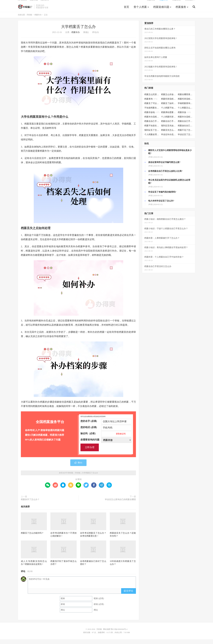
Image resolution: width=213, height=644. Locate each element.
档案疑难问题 (161, 11)
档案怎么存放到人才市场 (169, 99)
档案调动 (176, 4)
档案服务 (181, 11)
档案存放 (184, 117)
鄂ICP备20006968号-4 (119, 634)
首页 (126, 11)
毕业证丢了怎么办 (185, 139)
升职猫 (25, 10)
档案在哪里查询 (185, 99)
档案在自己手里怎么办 (152, 126)
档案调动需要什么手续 (169, 117)
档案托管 (151, 4)
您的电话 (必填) (106, 432)
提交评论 (128, 595)
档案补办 (164, 4)
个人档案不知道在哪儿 (169, 112)
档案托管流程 (169, 104)
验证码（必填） (106, 438)
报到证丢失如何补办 (169, 130)
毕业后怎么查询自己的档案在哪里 (120, 504)
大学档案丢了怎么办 (78, 31)
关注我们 (189, 4)
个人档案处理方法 (152, 139)
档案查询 (151, 104)
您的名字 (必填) (106, 426)
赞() (78, 467)
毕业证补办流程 (169, 139)
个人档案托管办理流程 (169, 121)
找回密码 (45, 4)
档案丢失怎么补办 (169, 135)
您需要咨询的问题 (106, 444)
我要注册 (34, 4)
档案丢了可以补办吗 (152, 108)
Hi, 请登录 (22, 4)
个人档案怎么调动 (185, 112)
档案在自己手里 (169, 126)
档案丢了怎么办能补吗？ (32, 538)
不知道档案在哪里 (152, 112)
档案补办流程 (152, 121)
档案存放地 (152, 117)
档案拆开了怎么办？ (30, 504)
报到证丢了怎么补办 (152, 135)
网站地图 (107, 634)
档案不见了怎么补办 (185, 135)
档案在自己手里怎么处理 (185, 126)
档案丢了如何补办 (169, 108)
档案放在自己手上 (185, 130)
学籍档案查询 (185, 108)
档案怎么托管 (152, 99)
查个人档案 (140, 11)
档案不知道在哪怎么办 (152, 130)
